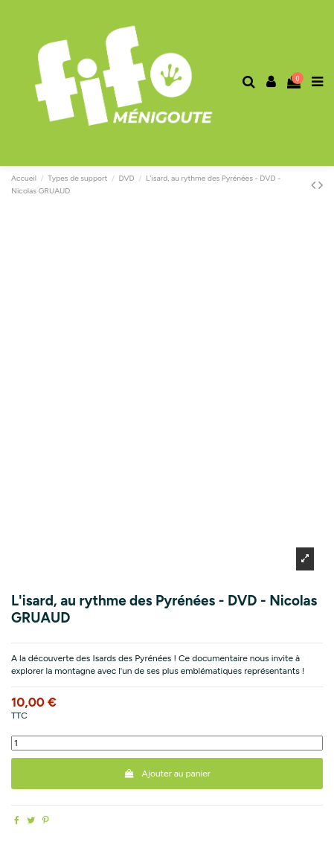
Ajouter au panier (167, 774)
